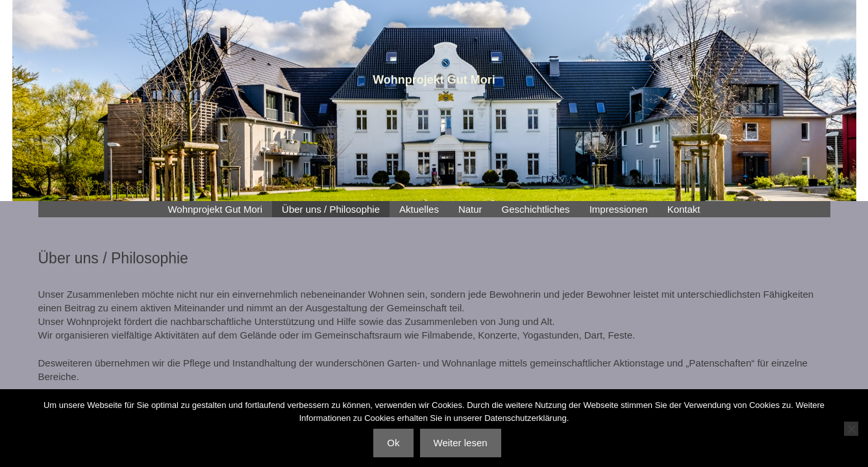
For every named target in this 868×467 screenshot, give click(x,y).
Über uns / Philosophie (331, 209)
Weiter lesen (461, 443)
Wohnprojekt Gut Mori (215, 209)
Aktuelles (419, 209)
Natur (470, 209)
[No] (851, 429)
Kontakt (684, 209)
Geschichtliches (536, 209)
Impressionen (619, 209)
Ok (393, 443)
